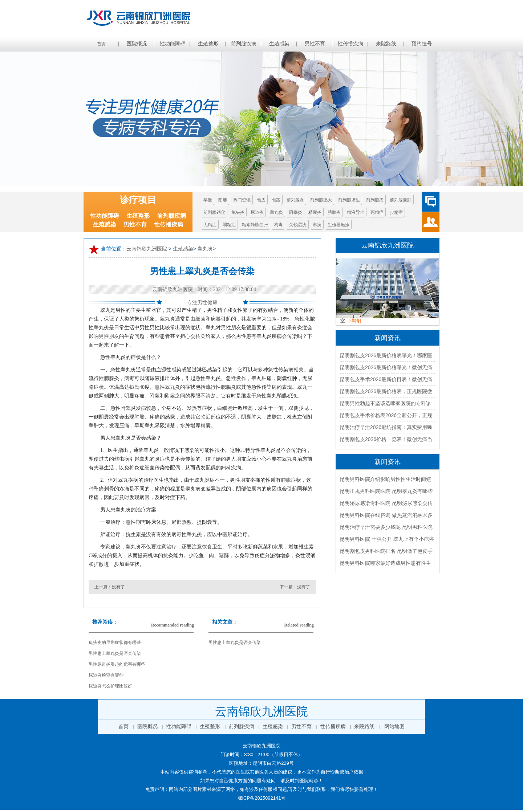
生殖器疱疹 (338, 225)
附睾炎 (296, 212)
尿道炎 (257, 212)
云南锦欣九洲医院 (147, 249)
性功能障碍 (173, 44)
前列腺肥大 (321, 200)
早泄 (208, 200)
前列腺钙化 (214, 212)
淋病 (317, 225)
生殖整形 (208, 44)
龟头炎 (238, 212)
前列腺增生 (349, 200)
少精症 (396, 212)
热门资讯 (242, 200)
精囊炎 (315, 212)
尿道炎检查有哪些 (106, 675)
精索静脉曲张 (255, 225)
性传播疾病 (350, 44)
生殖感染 (279, 44)
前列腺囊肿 (401, 200)
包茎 (276, 200)
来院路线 (386, 44)
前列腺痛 (375, 200)
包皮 (261, 200)
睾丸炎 (276, 212)
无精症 (210, 225)
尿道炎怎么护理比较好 (110, 686)
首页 (101, 44)
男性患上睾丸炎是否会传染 (115, 653)
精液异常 (356, 212)
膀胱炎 (334, 212)
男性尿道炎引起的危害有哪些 (117, 664)
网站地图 (394, 727)
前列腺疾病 (244, 44)
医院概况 (137, 44)
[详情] (355, 321)
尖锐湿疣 (298, 225)
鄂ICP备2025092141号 (262, 798)
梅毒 (279, 225)
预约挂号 (422, 44)
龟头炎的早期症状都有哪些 (115, 642)
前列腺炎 (295, 200)
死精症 (377, 212)
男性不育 (315, 44)
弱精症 (229, 225)
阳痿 (223, 200)
